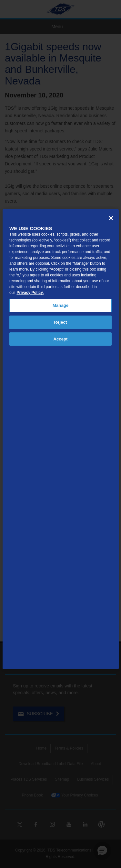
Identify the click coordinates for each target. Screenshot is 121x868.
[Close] (111, 218)
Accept (60, 339)
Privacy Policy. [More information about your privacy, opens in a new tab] (30, 293)
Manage (60, 305)
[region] (61, 439)
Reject (61, 322)
